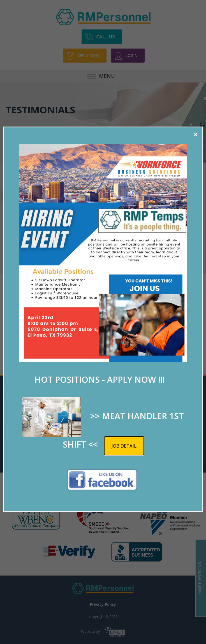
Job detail (124, 446)
